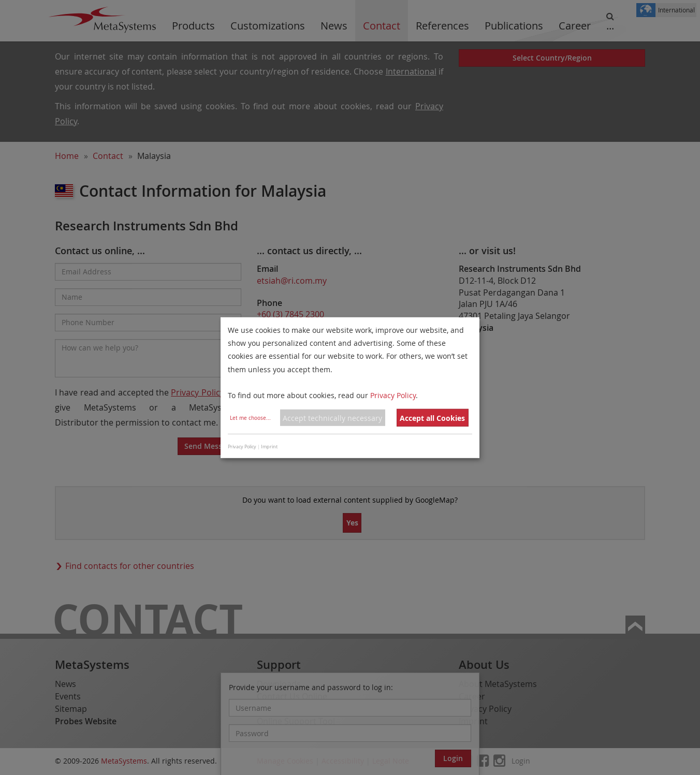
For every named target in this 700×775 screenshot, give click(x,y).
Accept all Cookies (432, 418)
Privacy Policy (393, 395)
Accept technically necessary (332, 418)
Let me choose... (250, 418)
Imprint (269, 447)
